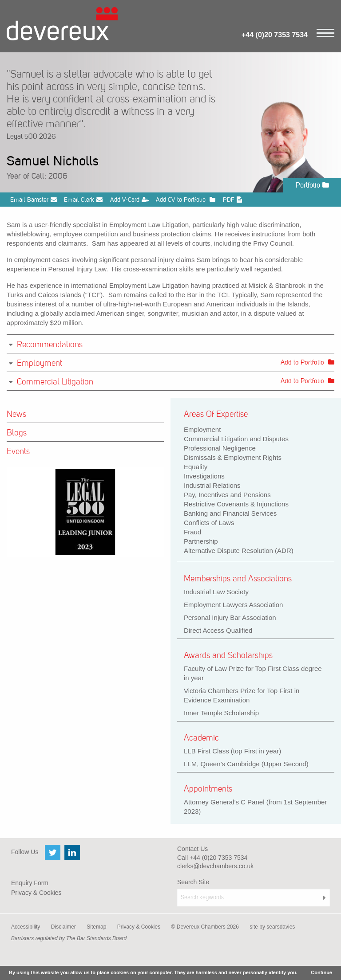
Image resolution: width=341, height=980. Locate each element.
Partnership (201, 541)
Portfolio (312, 185)
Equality (196, 467)
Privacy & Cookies (36, 893)
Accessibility (26, 927)
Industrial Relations (212, 485)
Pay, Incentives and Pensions (227, 495)
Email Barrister (34, 200)
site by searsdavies (272, 927)
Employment (202, 429)
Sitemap (96, 927)
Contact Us (192, 849)
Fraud (192, 532)
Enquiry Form (30, 883)
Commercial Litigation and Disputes (236, 439)
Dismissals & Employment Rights (233, 457)
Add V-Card (129, 200)
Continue (321, 972)
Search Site (193, 882)
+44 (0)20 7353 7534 (275, 35)
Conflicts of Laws (209, 523)
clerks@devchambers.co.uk (215, 866)
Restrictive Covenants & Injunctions (236, 504)
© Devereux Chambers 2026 (205, 927)
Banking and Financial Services (230, 513)
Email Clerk (83, 200)
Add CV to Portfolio (186, 200)
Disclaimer (63, 927)
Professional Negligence (220, 448)
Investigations (204, 476)
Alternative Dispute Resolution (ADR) (239, 551)
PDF (232, 200)
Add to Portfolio (307, 362)
